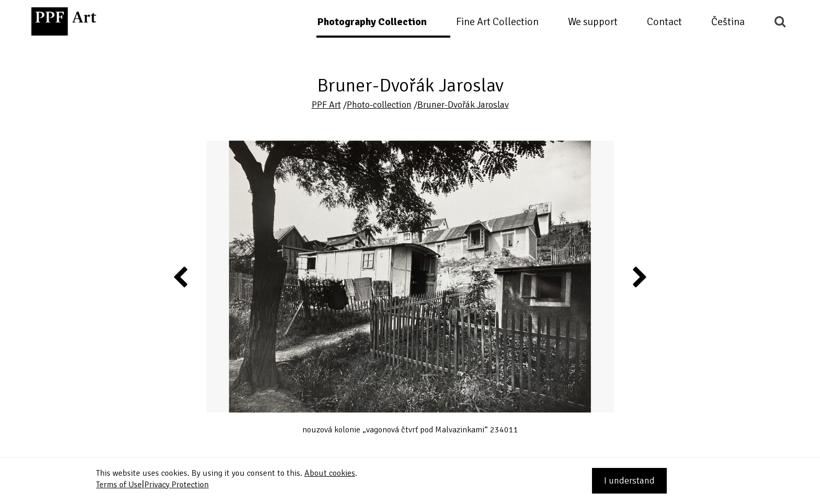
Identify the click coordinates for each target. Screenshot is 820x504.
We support (593, 22)
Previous (181, 277)
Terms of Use (119, 485)
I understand (629, 480)
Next (639, 277)
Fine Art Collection (497, 22)
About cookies (330, 473)
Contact (664, 22)
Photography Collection (372, 22)
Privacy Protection (176, 485)
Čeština (728, 22)
